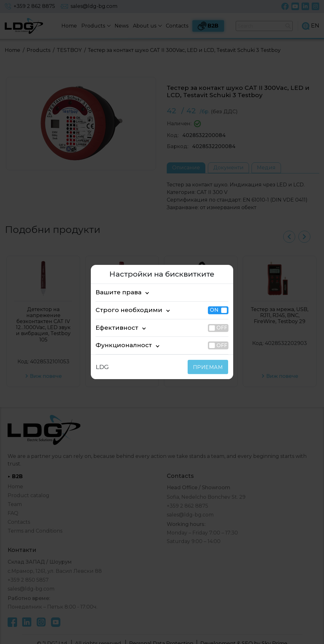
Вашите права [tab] (115, 292)
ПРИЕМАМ (209, 367)
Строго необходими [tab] (123, 310)
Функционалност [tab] (119, 345)
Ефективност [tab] (114, 328)
